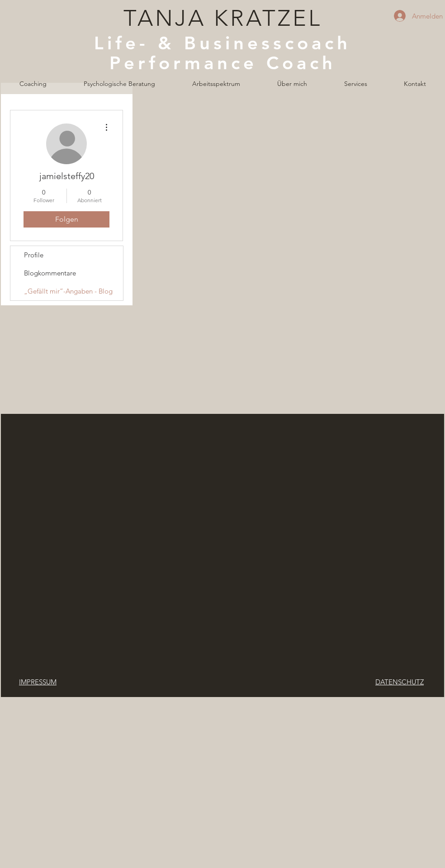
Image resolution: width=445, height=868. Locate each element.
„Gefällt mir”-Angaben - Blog (68, 291)
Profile (34, 255)
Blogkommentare (50, 273)
